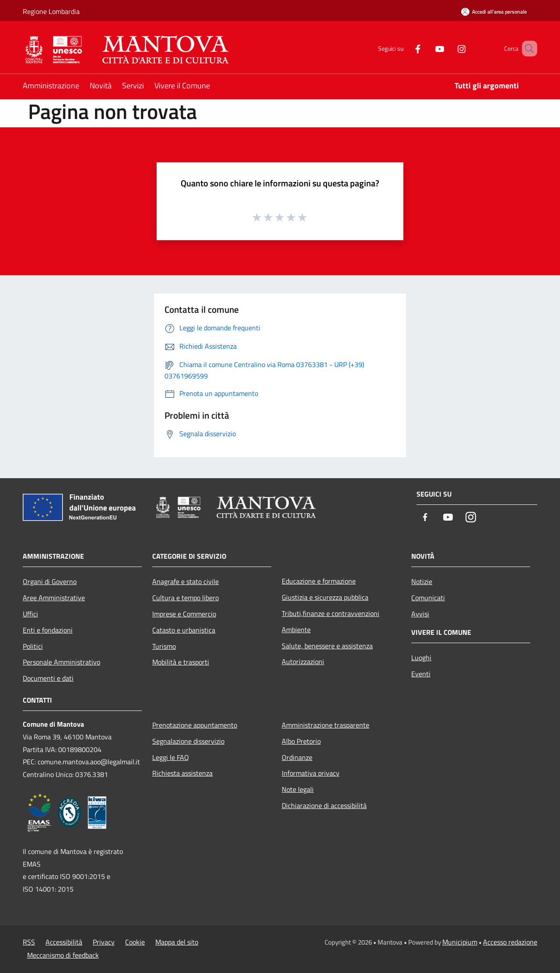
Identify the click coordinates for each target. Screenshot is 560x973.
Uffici (30, 614)
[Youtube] (427, 48)
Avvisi (420, 614)
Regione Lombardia (51, 11)
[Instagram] (449, 48)
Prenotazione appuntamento (195, 725)
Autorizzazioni (303, 661)
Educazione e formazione (319, 581)
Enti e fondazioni (48, 630)
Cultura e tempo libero (185, 598)
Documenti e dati (48, 678)
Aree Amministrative (54, 598)
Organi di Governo (50, 581)
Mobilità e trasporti (181, 662)
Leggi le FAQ (171, 757)
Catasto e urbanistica (184, 630)
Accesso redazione (510, 942)
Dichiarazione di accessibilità (324, 805)
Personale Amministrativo (61, 662)
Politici (33, 646)
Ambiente (296, 630)
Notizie (422, 581)
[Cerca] (527, 49)
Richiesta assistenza (182, 773)
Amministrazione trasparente (325, 725)
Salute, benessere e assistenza (327, 646)
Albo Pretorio (301, 741)
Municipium (460, 942)
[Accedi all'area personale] (494, 12)
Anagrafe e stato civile (185, 581)
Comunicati (428, 598)
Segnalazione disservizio (188, 741)
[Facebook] (405, 48)
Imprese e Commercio (184, 614)
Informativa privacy (311, 773)
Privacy (104, 942)
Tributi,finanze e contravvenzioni (331, 613)
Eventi (421, 674)
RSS (29, 942)
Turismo (164, 646)
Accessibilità (64, 942)
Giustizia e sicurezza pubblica (325, 597)
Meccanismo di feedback (63, 955)
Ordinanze (297, 757)
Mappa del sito (177, 942)
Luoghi (421, 658)
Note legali (298, 789)
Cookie (135, 942)
